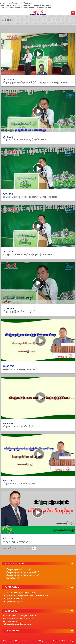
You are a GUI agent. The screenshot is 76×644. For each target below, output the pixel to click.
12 (41, 548)
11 (38, 548)
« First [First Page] (18, 548)
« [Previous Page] (22, 548)
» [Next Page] (45, 548)
